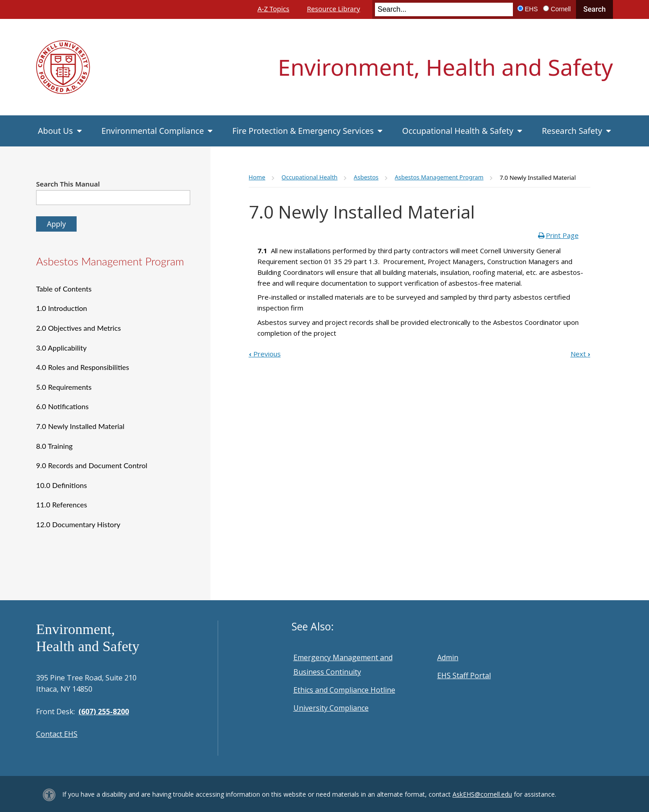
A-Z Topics (273, 9)
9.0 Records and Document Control (92, 465)
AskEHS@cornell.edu (482, 794)
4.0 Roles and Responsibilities (82, 367)
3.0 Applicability (61, 348)
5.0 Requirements (64, 387)
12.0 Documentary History (78, 524)
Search (594, 9)
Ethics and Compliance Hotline (344, 690)
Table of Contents (64, 289)
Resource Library (334, 9)
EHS (532, 9)
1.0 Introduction (62, 308)
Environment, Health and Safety (446, 67)
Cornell (561, 9)
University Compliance (331, 708)
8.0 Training (54, 446)
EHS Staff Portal (464, 675)
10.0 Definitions (62, 485)
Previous (265, 354)
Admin (448, 657)
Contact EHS (57, 734)
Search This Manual (68, 184)
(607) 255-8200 (104, 712)
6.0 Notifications (62, 406)
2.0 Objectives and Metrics (78, 328)
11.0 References (62, 504)
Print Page (562, 235)
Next (580, 354)
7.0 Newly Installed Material (80, 426)
